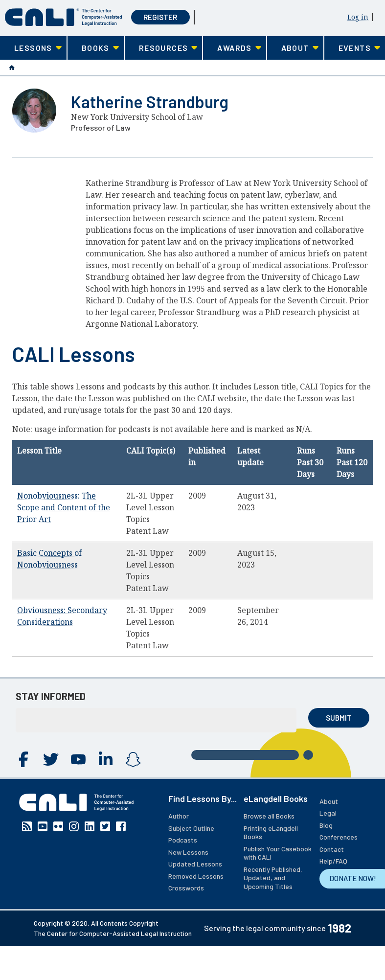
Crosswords (186, 888)
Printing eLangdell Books (271, 832)
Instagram (133, 759)
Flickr (58, 826)
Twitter (51, 759)
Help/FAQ (333, 861)
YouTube (78, 759)
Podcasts (183, 840)
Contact (332, 849)
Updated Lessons (195, 864)
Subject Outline (191, 828)
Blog (326, 825)
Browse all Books (269, 816)
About (329, 801)
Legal (328, 813)
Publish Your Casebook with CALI (278, 853)
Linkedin (106, 759)
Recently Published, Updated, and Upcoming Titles (273, 878)
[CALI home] (64, 17)
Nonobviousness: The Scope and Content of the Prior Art (64, 507)
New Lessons (188, 852)
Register (160, 17)
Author (179, 816)
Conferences (339, 837)
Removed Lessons (196, 876)
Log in (358, 17)
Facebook (23, 759)
